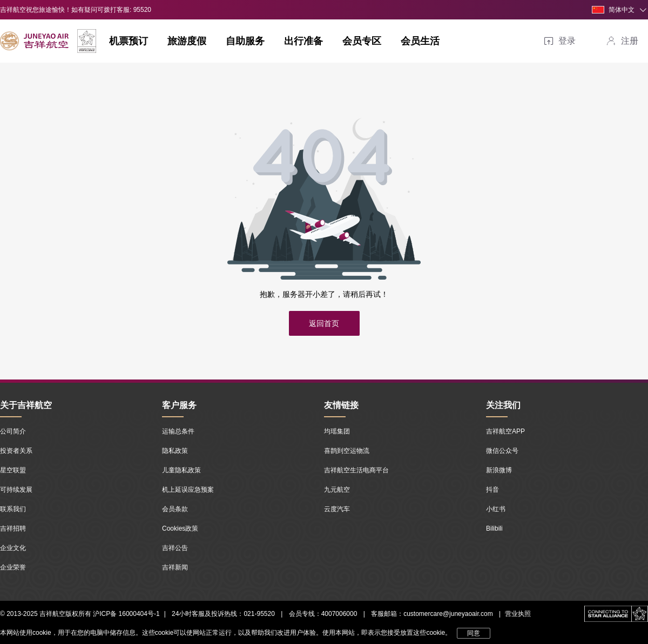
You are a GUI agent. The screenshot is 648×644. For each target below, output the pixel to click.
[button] (620, 10)
